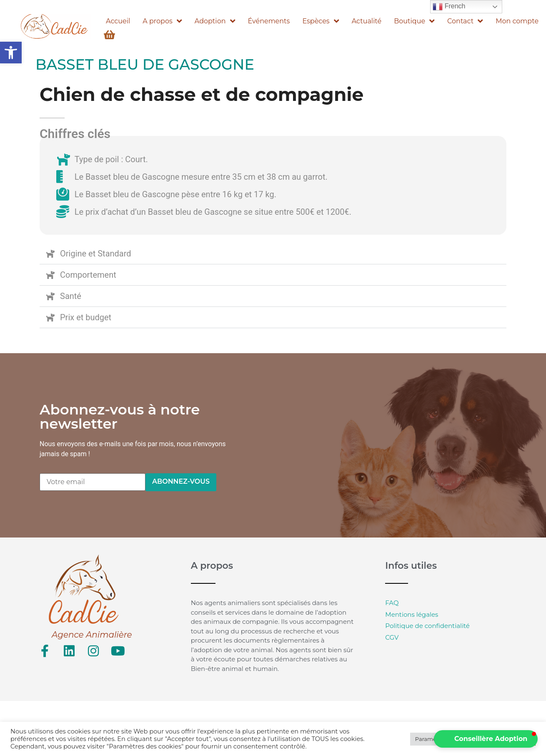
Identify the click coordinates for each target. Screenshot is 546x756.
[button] (11, 53)
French (449, 7)
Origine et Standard (96, 254)
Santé (71, 296)
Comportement (88, 275)
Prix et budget (86, 317)
